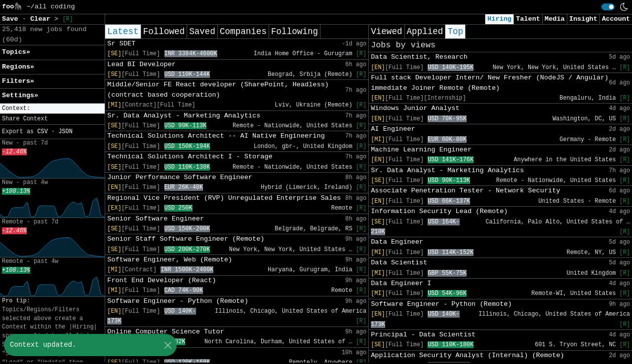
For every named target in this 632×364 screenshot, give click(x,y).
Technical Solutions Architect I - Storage (190, 157)
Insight (583, 19)
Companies (243, 32)
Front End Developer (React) (161, 280)
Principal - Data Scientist (423, 335)
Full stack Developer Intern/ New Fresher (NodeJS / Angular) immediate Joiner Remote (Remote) (490, 83)
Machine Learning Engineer (421, 150)
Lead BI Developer (141, 64)
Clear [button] (42, 19)
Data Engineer (397, 242)
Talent (528, 19)
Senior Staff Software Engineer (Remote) (186, 239)
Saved (202, 32)
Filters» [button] (18, 81)
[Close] (168, 345)
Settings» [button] (20, 95)
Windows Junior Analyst (415, 108)
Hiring (499, 19)
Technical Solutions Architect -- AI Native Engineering (216, 136)
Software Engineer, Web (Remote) (170, 260)
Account (616, 19)
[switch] (608, 7)
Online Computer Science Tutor (166, 332)
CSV (42, 132)
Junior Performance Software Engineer (180, 177)
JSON (65, 132)
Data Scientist (399, 263)
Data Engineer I (401, 283)
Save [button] (12, 19)
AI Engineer (393, 129)
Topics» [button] (16, 52)
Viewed (386, 32)
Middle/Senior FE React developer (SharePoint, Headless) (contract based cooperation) (218, 90)
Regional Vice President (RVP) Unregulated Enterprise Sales (224, 198)
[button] (52, 109)
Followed (164, 32)
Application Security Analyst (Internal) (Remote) (468, 355)
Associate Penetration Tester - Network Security (465, 191)
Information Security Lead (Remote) (439, 211)
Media (555, 19)
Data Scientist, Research (419, 57)
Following (295, 32)
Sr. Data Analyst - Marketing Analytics (184, 116)
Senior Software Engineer (156, 219)
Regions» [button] (18, 67)
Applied (425, 32)
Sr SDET (121, 44)
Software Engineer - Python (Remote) (178, 301)
